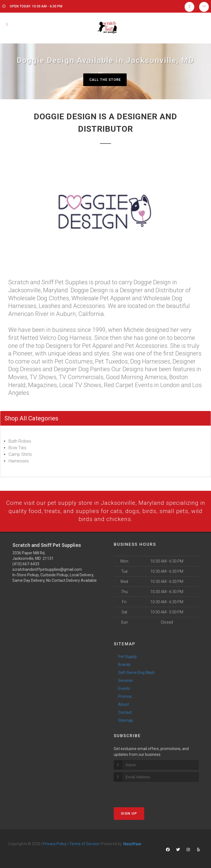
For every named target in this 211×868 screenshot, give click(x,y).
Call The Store (105, 80)
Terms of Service (84, 845)
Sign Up (129, 815)
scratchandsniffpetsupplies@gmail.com (47, 571)
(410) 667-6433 (26, 565)
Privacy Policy (55, 845)
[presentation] (143, 793)
